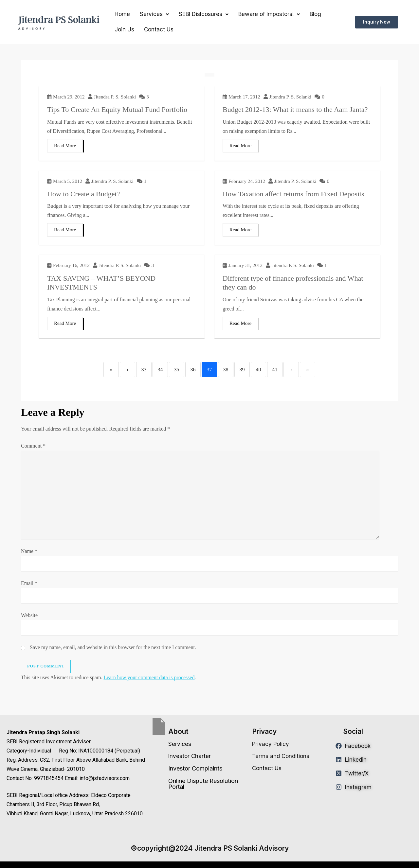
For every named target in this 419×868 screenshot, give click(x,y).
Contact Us (159, 29)
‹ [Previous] (128, 370)
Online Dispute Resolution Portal (203, 784)
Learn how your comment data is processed (149, 677)
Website (29, 615)
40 (259, 370)
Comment (33, 446)
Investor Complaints (195, 768)
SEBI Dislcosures (204, 14)
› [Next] (291, 370)
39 (242, 370)
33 (144, 370)
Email (29, 583)
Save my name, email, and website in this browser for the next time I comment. (113, 647)
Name (29, 551)
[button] (154, 14)
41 (275, 370)
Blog (315, 14)
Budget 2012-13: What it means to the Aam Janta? (295, 109)
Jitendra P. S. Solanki (115, 97)
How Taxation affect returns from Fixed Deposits (293, 194)
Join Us (124, 29)
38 (226, 370)
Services (154, 14)
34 (160, 370)
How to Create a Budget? (83, 194)
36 (193, 370)
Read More (65, 146)
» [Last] (308, 370)
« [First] (111, 370)
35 (177, 370)
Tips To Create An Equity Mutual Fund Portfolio (117, 109)
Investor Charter (190, 756)
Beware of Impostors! (269, 14)
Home (122, 14)
